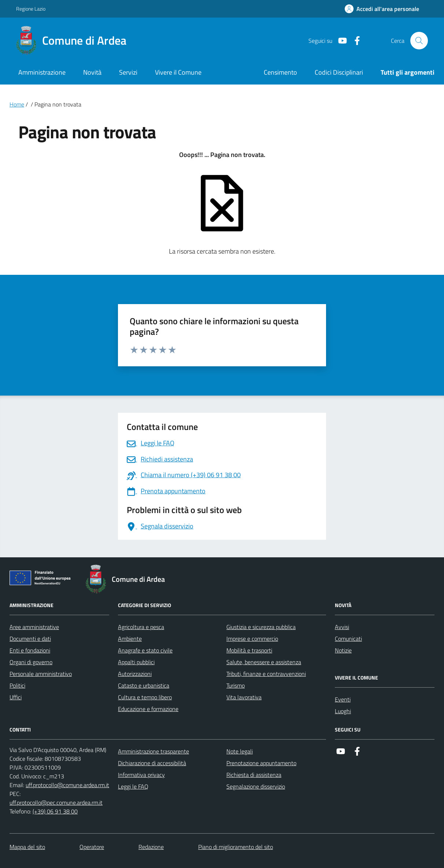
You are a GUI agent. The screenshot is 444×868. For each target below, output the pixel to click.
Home (17, 104)
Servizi (128, 72)
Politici (17, 685)
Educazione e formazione (148, 709)
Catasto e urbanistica (144, 685)
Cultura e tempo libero (145, 697)
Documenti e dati (30, 639)
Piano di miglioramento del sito (236, 847)
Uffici (16, 697)
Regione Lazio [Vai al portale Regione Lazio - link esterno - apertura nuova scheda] (31, 9)
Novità (92, 72)
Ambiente (130, 639)
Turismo (236, 685)
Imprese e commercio (252, 639)
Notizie (343, 650)
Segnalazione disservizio (256, 786)
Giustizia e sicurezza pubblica (261, 627)
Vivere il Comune (178, 72)
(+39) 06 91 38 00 (55, 811)
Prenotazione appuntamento (261, 763)
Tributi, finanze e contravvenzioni (266, 674)
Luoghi (343, 711)
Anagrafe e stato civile (145, 650)
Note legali (240, 751)
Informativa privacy (141, 775)
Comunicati (348, 639)
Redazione (151, 847)
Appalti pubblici (136, 662)
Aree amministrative (34, 627)
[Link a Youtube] (340, 41)
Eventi (343, 699)
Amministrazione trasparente (153, 751)
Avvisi (342, 627)
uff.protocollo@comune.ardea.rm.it (67, 785)
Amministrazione (42, 72)
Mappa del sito (27, 847)
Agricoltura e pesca (141, 627)
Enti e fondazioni (30, 650)
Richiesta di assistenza (254, 775)
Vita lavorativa (244, 697)
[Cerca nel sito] (419, 41)
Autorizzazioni (135, 674)
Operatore (92, 847)
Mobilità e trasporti (249, 650)
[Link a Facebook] (354, 41)
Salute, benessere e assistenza (264, 662)
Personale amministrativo (41, 674)
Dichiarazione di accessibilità (152, 763)
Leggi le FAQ (133, 786)
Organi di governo (31, 662)
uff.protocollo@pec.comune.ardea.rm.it (56, 802)
